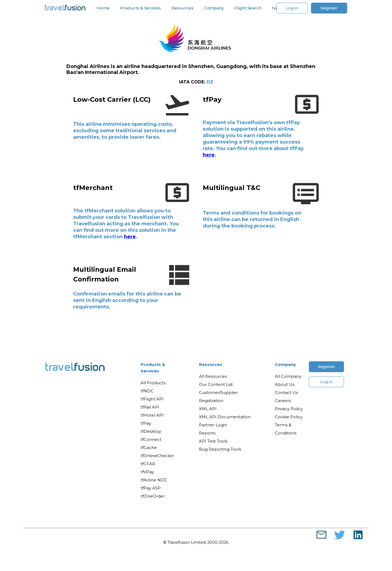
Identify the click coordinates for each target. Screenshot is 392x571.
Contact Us (286, 392)
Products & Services (141, 8)
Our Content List (216, 384)
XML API (208, 409)
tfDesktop (151, 431)
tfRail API (150, 407)
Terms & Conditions (286, 429)
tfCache (149, 448)
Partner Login (213, 425)
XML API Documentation (225, 417)
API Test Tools (213, 441)
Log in (292, 8)
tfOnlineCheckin (157, 456)
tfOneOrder (153, 496)
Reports (207, 433)
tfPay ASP (151, 488)
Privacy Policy (289, 409)
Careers (283, 401)
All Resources (213, 376)
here (209, 155)
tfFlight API (152, 399)
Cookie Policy (289, 417)
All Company (288, 376)
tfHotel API (152, 415)
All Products (153, 383)
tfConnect (151, 439)
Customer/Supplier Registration (218, 397)
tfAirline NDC (154, 480)
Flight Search (248, 8)
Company (214, 8)
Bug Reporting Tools (220, 449)
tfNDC (147, 391)
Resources (183, 8)
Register (329, 8)
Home (103, 8)
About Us (285, 384)
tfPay (146, 423)
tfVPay (147, 472)
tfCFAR (148, 464)
